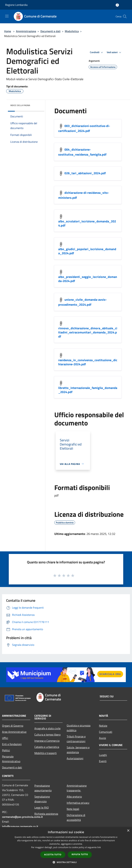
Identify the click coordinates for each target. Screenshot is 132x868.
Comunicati (106, 732)
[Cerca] (125, 16)
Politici (6, 750)
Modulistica (72, 31)
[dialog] (66, 848)
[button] (66, 862)
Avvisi (103, 738)
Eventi (103, 761)
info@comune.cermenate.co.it (20, 826)
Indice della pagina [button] (20, 105)
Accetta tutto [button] (53, 855)
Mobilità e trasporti (46, 753)
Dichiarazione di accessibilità (76, 817)
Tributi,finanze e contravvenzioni (76, 739)
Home (8, 31)
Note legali (73, 809)
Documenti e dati (50, 31)
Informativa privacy (78, 803)
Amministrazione (26, 31)
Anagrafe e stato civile (47, 728)
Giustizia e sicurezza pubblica (79, 728)
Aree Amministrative (14, 732)
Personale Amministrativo (11, 759)
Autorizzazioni (75, 758)
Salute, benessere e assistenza (78, 750)
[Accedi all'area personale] (117, 5)
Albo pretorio (74, 797)
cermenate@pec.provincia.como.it (22, 817)
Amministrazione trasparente (77, 788)
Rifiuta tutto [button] (80, 854)
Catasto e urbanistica (47, 747)
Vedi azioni (114, 52)
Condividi (97, 52)
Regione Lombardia (16, 5)
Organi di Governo (13, 726)
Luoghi (103, 755)
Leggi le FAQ (42, 808)
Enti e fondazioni (12, 744)
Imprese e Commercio (47, 741)
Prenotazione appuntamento (43, 788)
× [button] (128, 831)
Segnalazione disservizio (42, 799)
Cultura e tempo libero (47, 735)
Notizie (103, 726)
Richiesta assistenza (46, 814)
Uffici (5, 738)
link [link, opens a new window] (99, 847)
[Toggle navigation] (7, 16)
